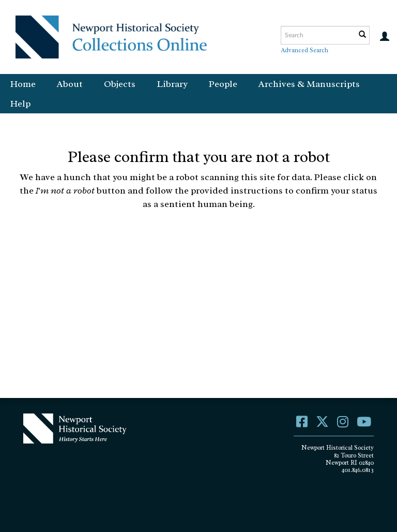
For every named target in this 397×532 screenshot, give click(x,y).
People (223, 84)
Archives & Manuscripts (309, 84)
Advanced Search (304, 50)
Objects (120, 84)
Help (20, 104)
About (70, 84)
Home (23, 84)
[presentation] (224, 251)
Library (172, 84)
